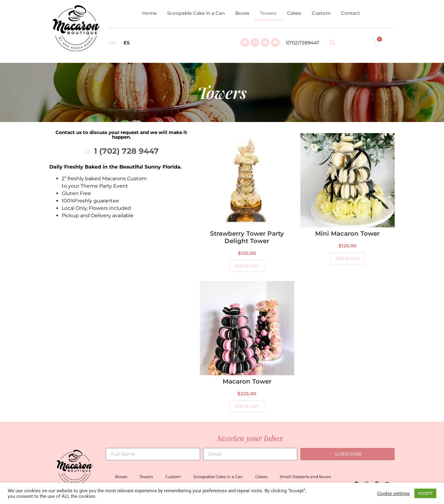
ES (127, 43)
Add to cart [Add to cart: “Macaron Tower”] (247, 406)
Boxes (242, 13)
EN (112, 43)
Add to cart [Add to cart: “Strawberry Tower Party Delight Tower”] (247, 266)
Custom (321, 13)
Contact (350, 13)
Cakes (294, 13)
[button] (332, 43)
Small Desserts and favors (305, 477)
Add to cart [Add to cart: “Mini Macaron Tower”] (347, 258)
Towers (268, 13)
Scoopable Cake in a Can (196, 13)
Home (149, 13)
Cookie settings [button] (393, 494)
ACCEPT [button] (425, 493)
